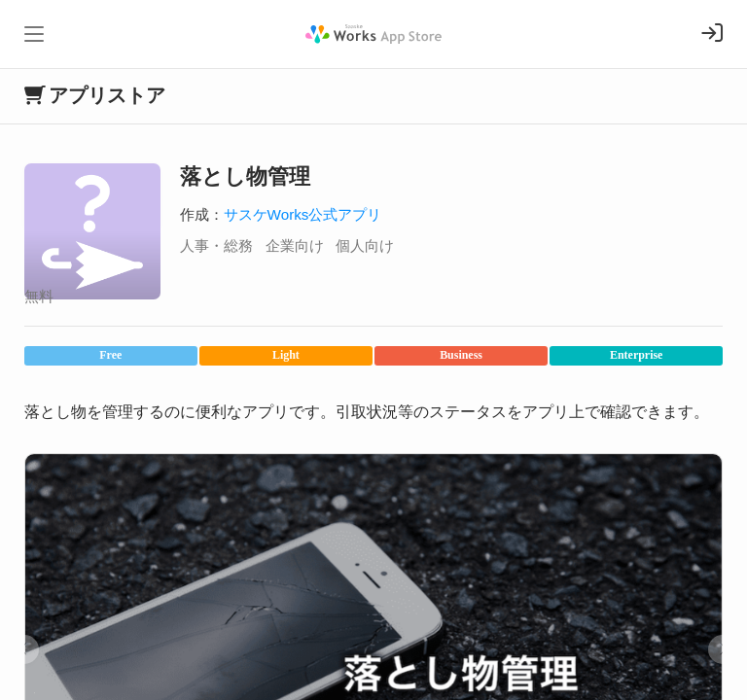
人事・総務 (216, 245)
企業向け (295, 245)
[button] (24, 649)
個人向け (365, 245)
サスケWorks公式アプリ (303, 214)
